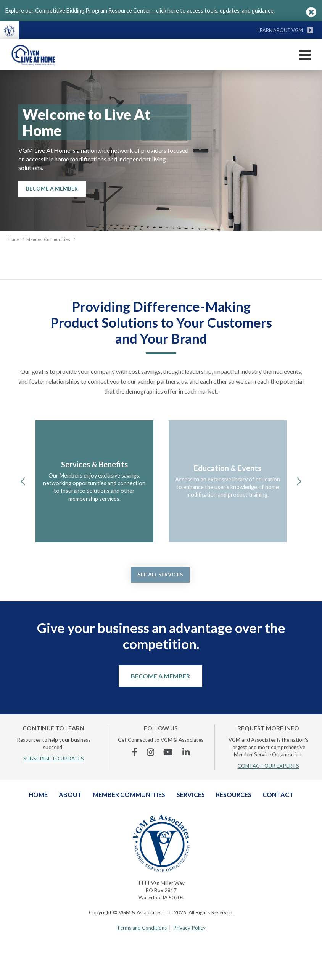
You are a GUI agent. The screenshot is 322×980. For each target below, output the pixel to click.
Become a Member (160, 676)
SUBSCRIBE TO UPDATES (54, 759)
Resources (234, 795)
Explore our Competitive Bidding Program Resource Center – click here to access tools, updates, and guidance (139, 10)
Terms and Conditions (142, 928)
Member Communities (129, 795)
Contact (278, 795)
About (70, 795)
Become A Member (52, 189)
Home (38, 795)
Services (191, 795)
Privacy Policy (189, 928)
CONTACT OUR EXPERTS (268, 766)
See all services (160, 575)
